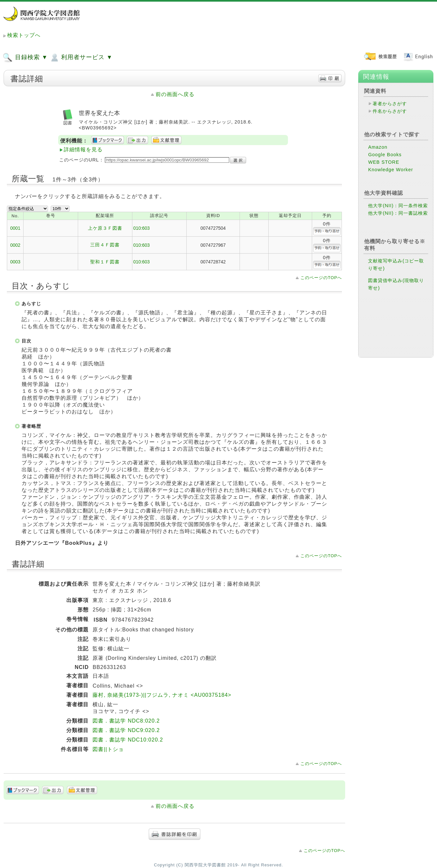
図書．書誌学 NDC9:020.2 (126, 730)
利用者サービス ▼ (81, 58)
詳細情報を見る (83, 150)
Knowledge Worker (390, 170)
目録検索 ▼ (25, 58)
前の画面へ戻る (175, 94)
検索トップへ (24, 35)
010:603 (142, 228)
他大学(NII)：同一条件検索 (398, 206)
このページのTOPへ (321, 278)
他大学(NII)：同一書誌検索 (398, 213)
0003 (15, 262)
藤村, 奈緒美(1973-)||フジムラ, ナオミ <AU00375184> (162, 695)
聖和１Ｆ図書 (105, 262)
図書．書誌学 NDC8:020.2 (126, 721)
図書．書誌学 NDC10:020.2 (128, 740)
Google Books (385, 155)
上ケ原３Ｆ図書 (105, 228)
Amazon (378, 147)
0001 (15, 228)
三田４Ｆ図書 (105, 245)
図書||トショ (108, 749)
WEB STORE (384, 162)
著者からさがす (390, 104)
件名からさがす (390, 111)
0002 (15, 245)
